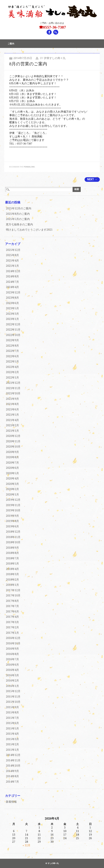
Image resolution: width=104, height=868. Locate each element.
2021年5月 (12, 415)
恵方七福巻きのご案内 (19, 224)
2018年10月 (13, 542)
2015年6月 (12, 723)
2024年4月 (12, 287)
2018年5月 (12, 564)
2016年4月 (12, 670)
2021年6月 (12, 409)
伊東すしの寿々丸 (55, 58)
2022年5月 (12, 361)
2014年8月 (12, 776)
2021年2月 (12, 425)
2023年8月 (12, 298)
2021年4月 (12, 420)
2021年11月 (13, 388)
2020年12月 (13, 436)
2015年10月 (13, 702)
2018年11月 (13, 537)
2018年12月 (13, 532)
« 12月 (27, 845)
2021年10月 (13, 393)
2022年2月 (12, 372)
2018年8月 (12, 553)
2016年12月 (13, 638)
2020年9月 (12, 452)
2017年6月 (12, 611)
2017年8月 (12, 601)
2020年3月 (12, 484)
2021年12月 (13, 383)
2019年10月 (13, 510)
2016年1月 (12, 686)
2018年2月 (12, 580)
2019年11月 (13, 505)
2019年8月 (12, 521)
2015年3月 (12, 739)
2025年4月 (12, 261)
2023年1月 (12, 319)
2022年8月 (12, 346)
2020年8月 (12, 457)
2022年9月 (12, 340)
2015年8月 (12, 712)
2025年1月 (12, 266)
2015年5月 (12, 728)
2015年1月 (12, 750)
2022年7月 (12, 351)
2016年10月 (13, 643)
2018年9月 (12, 548)
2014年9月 (12, 771)
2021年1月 (12, 431)
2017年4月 (12, 617)
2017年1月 (12, 633)
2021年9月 (12, 399)
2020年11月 (13, 441)
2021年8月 (12, 404)
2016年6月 (12, 665)
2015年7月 (12, 718)
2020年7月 (12, 463)
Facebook (49, 32)
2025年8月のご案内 (18, 214)
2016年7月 (12, 659)
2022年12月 (13, 324)
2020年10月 (13, 447)
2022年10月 (13, 335)
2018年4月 (12, 569)
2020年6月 (12, 468)
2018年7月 (12, 558)
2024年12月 (13, 271)
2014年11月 (13, 760)
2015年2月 (12, 744)
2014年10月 (13, 766)
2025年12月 (13, 250)
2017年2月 (12, 627)
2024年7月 (12, 282)
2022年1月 (12, 378)
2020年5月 (12, 473)
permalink (29, 167)
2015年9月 (12, 707)
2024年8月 (12, 276)
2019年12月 (13, 500)
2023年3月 (12, 314)
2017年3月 (12, 622)
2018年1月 (12, 585)
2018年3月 (12, 574)
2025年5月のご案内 (18, 219)
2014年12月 (13, 755)
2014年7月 (12, 782)
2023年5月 (12, 308)
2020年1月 (12, 495)
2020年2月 (12, 489)
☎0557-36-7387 (53, 27)
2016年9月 (12, 649)
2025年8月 (12, 255)
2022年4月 (12, 367)
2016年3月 (12, 675)
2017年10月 (13, 595)
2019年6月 (12, 526)
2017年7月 (12, 606)
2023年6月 (12, 303)
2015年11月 (13, 697)
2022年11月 (13, 330)
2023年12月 (13, 292)
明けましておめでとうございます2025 (29, 230)
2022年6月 (12, 356)
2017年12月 (13, 590)
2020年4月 (12, 478)
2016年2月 (12, 681)
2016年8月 (12, 654)
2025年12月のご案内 (19, 208)
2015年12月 (13, 691)
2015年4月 (12, 734)
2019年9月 (12, 516)
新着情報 (11, 802)
